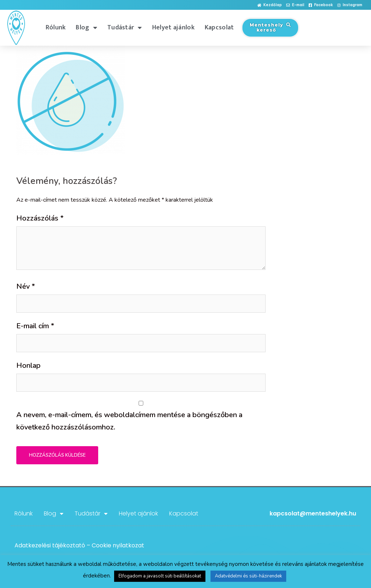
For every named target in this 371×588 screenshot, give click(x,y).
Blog (86, 28)
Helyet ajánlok (173, 28)
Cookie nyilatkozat (118, 545)
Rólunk (56, 28)
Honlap (28, 365)
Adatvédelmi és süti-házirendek (248, 576)
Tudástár (125, 28)
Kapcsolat (219, 28)
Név (26, 286)
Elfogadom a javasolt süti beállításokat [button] (160, 576)
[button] (270, 5)
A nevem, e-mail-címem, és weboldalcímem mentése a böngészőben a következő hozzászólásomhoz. (129, 421)
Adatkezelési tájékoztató (50, 545)
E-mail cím (35, 326)
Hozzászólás (40, 218)
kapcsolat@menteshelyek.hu (313, 513)
